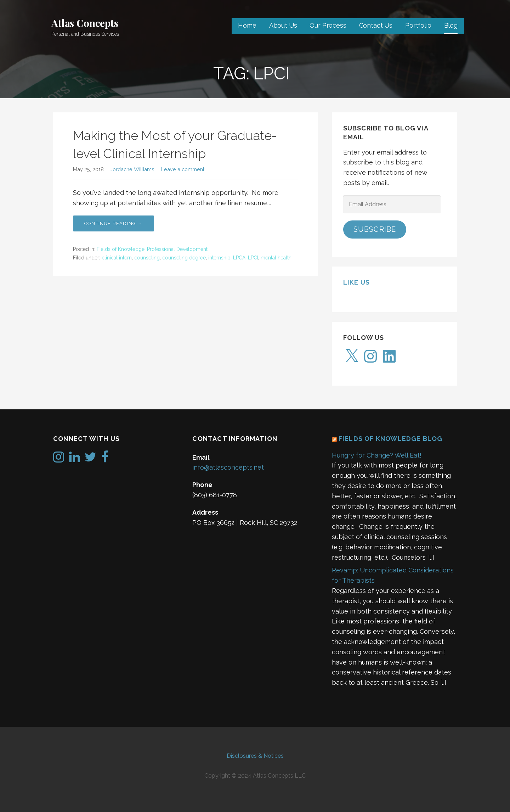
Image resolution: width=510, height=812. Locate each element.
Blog (451, 25)
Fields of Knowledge (121, 249)
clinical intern (117, 258)
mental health (276, 258)
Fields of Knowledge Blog (391, 439)
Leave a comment (183, 169)
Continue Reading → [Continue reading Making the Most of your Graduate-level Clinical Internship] (114, 223)
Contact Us (376, 25)
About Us (283, 25)
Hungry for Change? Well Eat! (377, 455)
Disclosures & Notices (255, 756)
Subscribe (375, 229)
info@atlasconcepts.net (228, 467)
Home (247, 25)
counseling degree (184, 258)
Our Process (328, 25)
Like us (356, 282)
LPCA (239, 258)
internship (219, 258)
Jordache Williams (132, 169)
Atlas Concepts (85, 23)
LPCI (253, 258)
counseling (147, 258)
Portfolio (418, 25)
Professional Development (177, 249)
